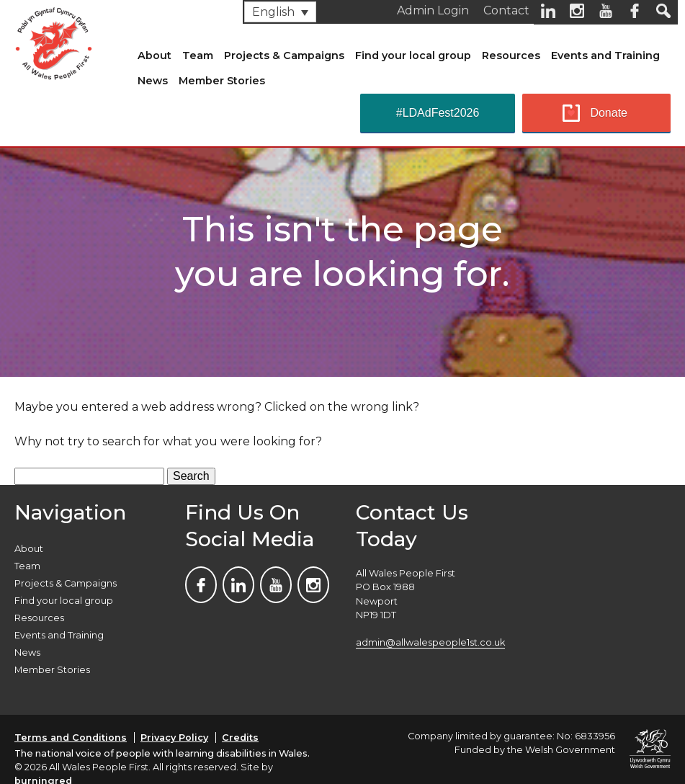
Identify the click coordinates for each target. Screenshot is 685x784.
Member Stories (222, 81)
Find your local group (413, 55)
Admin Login (433, 10)
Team (198, 55)
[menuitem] (280, 12)
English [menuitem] (273, 12)
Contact (506, 10)
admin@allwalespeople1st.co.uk (430, 642)
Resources (511, 55)
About (155, 55)
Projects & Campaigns (284, 55)
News (153, 81)
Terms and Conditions (71, 738)
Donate (609, 113)
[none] (280, 12)
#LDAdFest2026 (438, 113)
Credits (240, 738)
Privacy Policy (174, 738)
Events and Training (605, 55)
